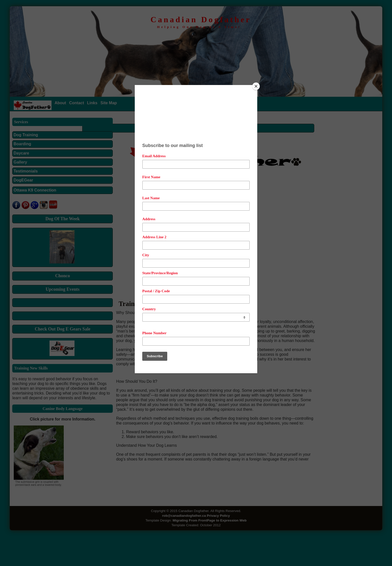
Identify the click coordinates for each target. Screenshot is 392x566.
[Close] (256, 86)
